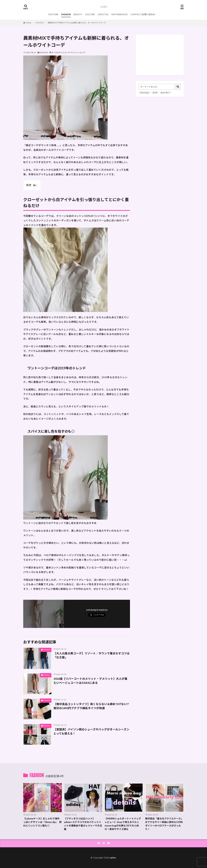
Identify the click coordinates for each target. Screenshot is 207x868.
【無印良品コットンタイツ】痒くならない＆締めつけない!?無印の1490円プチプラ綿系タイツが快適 (91, 706)
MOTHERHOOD (119, 14)
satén (113, 858)
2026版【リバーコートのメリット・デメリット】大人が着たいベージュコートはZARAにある (90, 681)
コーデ (155, 93)
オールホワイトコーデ (61, 53)
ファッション (144, 93)
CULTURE (90, 14)
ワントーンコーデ (78, 53)
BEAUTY (78, 14)
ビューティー (165, 93)
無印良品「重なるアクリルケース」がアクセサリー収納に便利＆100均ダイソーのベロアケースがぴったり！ (164, 824)
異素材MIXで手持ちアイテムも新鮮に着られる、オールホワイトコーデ (77, 23)
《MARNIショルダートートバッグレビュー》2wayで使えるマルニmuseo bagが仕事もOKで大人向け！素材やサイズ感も (123, 824)
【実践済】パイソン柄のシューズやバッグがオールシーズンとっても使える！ (91, 731)
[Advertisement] (160, 55)
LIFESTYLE (103, 14)
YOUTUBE (53, 14)
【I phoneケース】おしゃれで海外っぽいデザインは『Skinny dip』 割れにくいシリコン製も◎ (42, 822)
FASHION (66, 14)
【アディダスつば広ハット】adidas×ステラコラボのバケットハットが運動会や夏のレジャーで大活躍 (83, 824)
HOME (29, 23)
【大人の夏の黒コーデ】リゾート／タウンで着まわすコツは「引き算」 (92, 655)
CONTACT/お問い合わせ (143, 14)
